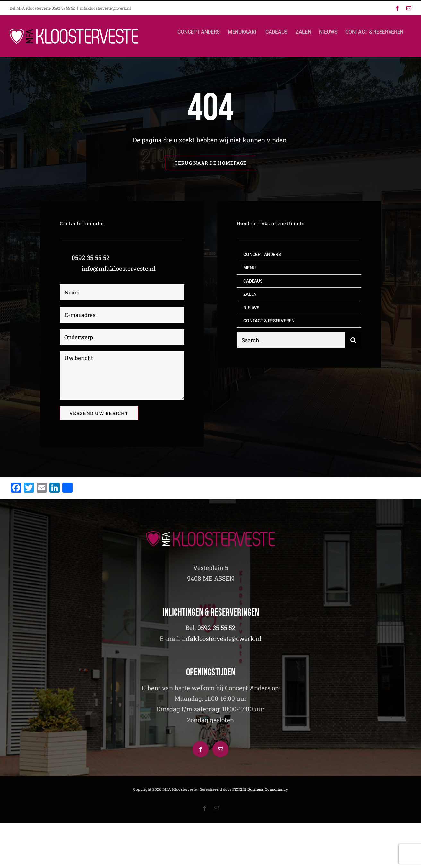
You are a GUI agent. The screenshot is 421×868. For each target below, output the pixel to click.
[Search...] (291, 341)
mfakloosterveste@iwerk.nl (105, 8)
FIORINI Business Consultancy (260, 789)
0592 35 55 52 (91, 257)
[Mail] (220, 749)
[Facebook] (201, 749)
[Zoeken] (353, 341)
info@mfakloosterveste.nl (119, 268)
